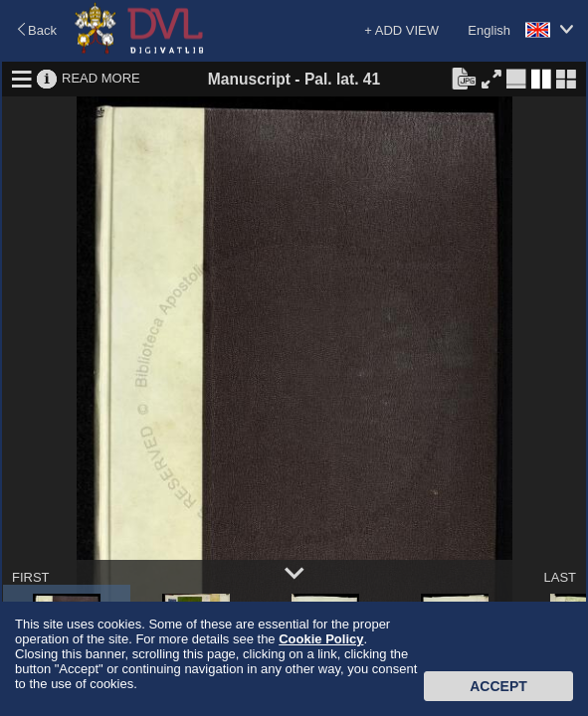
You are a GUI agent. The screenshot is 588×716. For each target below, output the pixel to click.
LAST (560, 577)
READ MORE (101, 78)
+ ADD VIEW (401, 30)
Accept (498, 686)
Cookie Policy (321, 639)
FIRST (31, 577)
